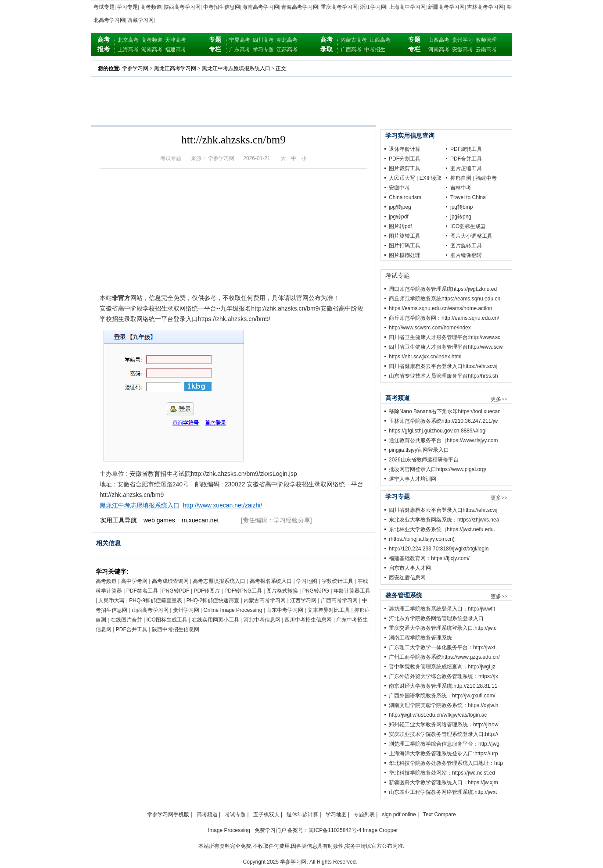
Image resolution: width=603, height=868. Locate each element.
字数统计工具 (337, 581)
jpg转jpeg (400, 207)
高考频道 (151, 7)
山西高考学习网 (150, 610)
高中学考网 (134, 581)
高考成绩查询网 (170, 581)
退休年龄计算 (405, 149)
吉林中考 (461, 188)
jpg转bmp (461, 207)
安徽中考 (399, 188)
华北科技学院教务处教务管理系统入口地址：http (446, 763)
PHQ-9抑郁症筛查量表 (156, 600)
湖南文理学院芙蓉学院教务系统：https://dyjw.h (443, 705)
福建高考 (176, 50)
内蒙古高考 (354, 40)
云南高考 (486, 50)
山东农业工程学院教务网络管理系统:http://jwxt (443, 792)
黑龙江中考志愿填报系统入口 (236, 68)
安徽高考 (463, 50)
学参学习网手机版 (168, 814)
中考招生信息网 (222, 7)
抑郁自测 (461, 178)
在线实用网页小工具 (215, 620)
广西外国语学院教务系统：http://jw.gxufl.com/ (442, 696)
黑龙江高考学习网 (175, 68)
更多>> (499, 399)
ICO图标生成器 (468, 226)
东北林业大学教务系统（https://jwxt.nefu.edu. (442, 529)
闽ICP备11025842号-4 (335, 830)
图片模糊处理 (405, 255)
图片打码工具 (405, 246)
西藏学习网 (140, 20)
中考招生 (375, 50)
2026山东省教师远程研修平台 (424, 460)
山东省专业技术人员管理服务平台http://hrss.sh (443, 376)
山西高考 (439, 40)
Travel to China (468, 197)
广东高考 (240, 50)
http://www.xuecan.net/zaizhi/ (223, 505)
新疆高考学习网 (446, 7)
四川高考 (263, 40)
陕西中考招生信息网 (176, 629)
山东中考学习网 (285, 610)
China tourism (405, 197)
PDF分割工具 (405, 159)
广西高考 (351, 50)
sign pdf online (399, 814)
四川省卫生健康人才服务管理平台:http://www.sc (445, 337)
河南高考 (439, 50)
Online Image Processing (233, 610)
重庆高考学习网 (339, 7)
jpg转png (461, 217)
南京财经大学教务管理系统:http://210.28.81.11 (443, 686)
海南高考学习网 (261, 7)
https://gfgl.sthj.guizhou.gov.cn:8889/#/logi (438, 431)
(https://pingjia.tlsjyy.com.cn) (422, 539)
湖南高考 (152, 50)
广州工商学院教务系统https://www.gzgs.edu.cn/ (444, 657)
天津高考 (176, 40)
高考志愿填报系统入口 (219, 581)
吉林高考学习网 (485, 7)
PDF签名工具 (142, 591)
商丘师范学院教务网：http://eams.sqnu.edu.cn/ (444, 318)
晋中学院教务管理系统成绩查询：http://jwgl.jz (442, 667)
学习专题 (127, 7)
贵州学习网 (186, 610)
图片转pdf (400, 226)
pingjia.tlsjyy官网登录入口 (419, 450)
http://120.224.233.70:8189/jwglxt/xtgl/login (439, 549)
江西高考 (380, 40)
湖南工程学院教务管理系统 (420, 638)
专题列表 (364, 814)
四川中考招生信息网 (308, 620)
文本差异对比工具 (329, 610)
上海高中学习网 (407, 7)
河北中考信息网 (262, 620)
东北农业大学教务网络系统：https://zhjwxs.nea (444, 520)
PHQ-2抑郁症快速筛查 (213, 600)
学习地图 (307, 581)
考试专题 (104, 7)
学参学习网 (135, 68)
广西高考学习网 (339, 600)
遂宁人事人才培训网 (413, 479)
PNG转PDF (176, 591)
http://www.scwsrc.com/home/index (430, 328)
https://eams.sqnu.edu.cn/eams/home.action (440, 308)
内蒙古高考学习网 (265, 600)
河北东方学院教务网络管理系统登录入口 (436, 618)
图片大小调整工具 (471, 236)
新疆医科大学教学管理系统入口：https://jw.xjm (443, 782)
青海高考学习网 (300, 7)
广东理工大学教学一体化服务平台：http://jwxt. (443, 647)
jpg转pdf (399, 217)
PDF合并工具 (132, 629)
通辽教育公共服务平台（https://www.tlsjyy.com (443, 440)
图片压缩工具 (466, 168)
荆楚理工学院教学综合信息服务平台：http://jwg (444, 744)
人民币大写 (111, 600)
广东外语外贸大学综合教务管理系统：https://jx (443, 676)
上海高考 (128, 50)
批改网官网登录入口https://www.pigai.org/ (438, 469)
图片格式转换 (282, 591)
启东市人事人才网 (410, 568)
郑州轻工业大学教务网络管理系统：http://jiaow (443, 725)
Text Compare (440, 814)
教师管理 (486, 40)
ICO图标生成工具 (167, 620)
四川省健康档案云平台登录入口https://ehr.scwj (443, 366)
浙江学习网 (373, 7)
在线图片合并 (126, 620)
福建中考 (486, 178)
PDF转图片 (207, 591)
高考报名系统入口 (271, 581)
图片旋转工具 (405, 236)
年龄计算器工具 (352, 591)
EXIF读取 (431, 178)
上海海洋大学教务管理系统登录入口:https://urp (443, 754)
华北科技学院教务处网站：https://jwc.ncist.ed (442, 773)
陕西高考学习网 (182, 7)
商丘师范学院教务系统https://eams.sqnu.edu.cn (445, 299)
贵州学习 (463, 40)
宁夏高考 (240, 40)
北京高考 (128, 40)
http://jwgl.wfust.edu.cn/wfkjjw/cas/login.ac (438, 715)
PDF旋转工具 (466, 149)
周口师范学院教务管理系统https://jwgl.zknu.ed (443, 289)
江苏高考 (287, 50)
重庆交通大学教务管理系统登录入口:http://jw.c (443, 628)
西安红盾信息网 (407, 578)
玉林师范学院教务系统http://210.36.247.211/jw (443, 421)
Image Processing (229, 830)
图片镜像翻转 (466, 255)
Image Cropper (380, 830)
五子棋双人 (266, 814)
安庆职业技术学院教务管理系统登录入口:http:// (443, 734)
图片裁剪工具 (405, 168)
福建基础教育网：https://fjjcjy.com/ (429, 558)
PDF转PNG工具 (243, 591)
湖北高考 (287, 40)
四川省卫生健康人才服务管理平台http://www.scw (446, 347)
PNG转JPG (316, 591)
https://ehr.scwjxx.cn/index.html (425, 357)
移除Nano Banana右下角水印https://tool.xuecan (445, 411)
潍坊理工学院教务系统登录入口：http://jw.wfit (442, 609)
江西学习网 (303, 600)
